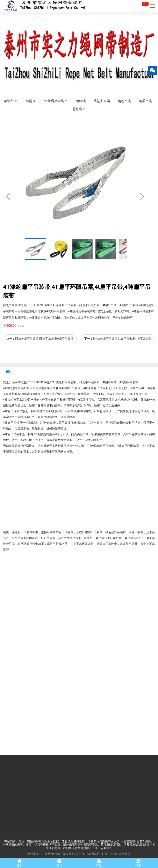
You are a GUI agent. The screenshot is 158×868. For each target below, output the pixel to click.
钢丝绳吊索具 (56, 101)
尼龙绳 (79, 109)
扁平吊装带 (69, 382)
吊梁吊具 (145, 101)
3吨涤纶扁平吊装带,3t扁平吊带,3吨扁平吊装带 (122, 339)
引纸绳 (81, 101)
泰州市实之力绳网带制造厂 (45, 854)
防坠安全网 (102, 101)
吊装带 (11, 101)
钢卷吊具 (124, 101)
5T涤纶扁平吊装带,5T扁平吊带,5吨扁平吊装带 (44, 339)
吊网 (31, 101)
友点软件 (125, 854)
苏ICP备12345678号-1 (89, 854)
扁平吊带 (111, 382)
